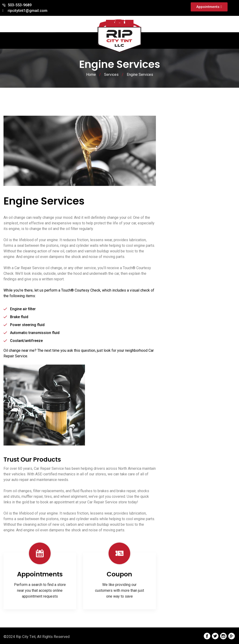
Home (91, 75)
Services (111, 75)
